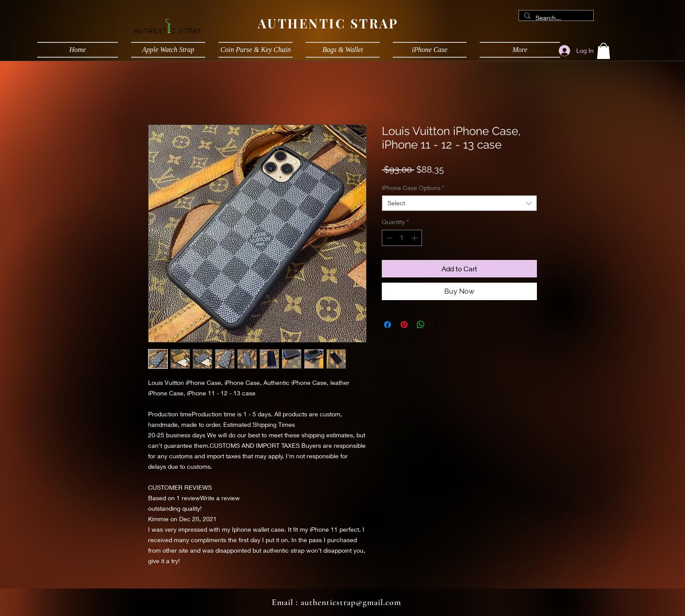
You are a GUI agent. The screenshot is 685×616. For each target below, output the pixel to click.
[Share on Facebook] (387, 325)
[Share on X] (437, 325)
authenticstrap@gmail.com (351, 602)
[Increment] (415, 238)
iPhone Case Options (413, 188)
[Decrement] (389, 238)
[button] (604, 51)
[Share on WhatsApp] (421, 325)
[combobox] (459, 203)
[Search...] (555, 18)
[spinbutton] (402, 238)
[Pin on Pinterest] (404, 325)
